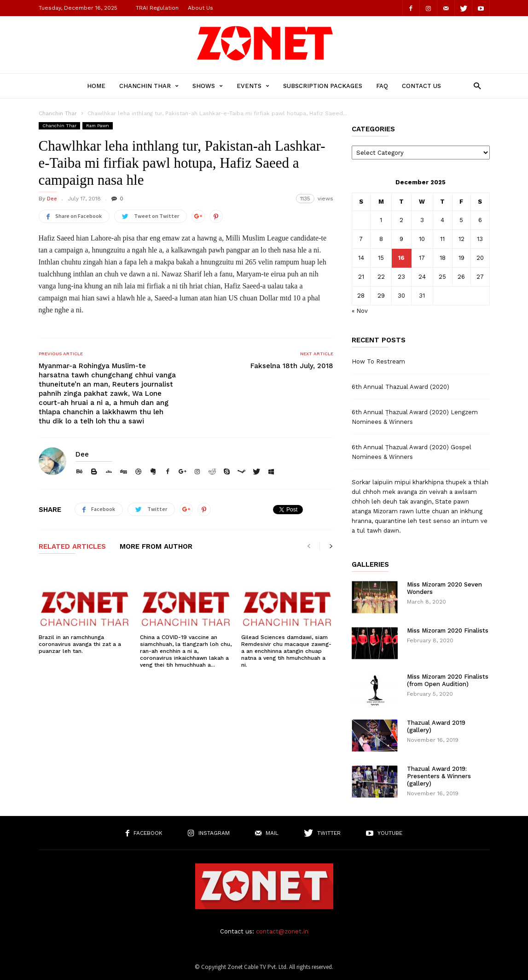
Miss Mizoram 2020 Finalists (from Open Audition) (448, 680)
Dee (52, 199)
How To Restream (378, 361)
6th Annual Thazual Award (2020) (400, 387)
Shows (208, 86)
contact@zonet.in (282, 931)
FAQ (382, 86)
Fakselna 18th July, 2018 (292, 366)
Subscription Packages (323, 86)
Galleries (370, 565)
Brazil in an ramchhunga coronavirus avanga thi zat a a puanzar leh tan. (80, 644)
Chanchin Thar (149, 86)
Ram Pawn (98, 126)
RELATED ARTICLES (72, 547)
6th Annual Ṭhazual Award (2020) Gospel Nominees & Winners (412, 452)
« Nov (360, 311)
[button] (475, 85)
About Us (200, 8)
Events (253, 86)
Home (96, 86)
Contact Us (421, 86)
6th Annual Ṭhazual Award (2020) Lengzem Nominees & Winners (415, 417)
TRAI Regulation (157, 8)
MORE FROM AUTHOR (156, 547)
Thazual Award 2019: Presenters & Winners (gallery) (439, 776)
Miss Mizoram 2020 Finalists (448, 631)
